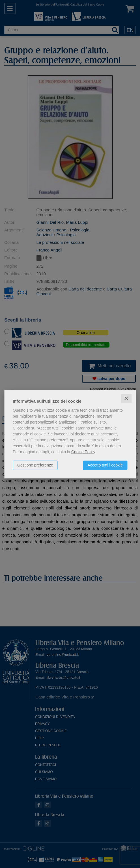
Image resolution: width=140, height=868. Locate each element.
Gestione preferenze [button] (35, 465)
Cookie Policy (83, 452)
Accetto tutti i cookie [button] (105, 465)
